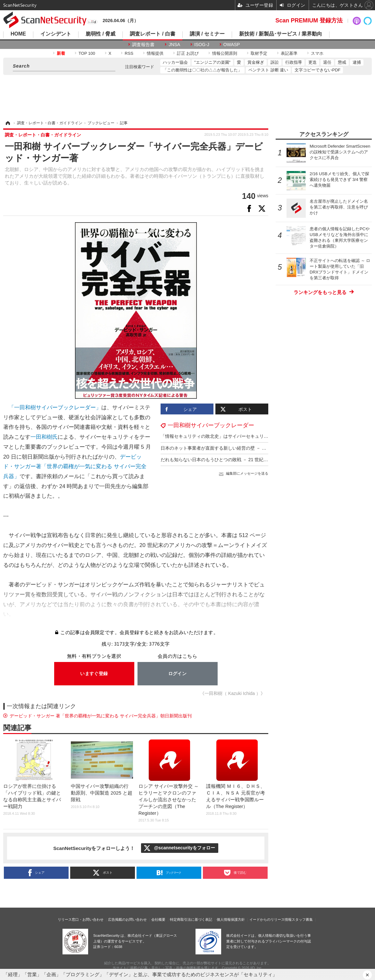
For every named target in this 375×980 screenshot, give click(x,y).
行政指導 (294, 62)
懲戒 (342, 62)
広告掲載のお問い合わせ (127, 919)
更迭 (312, 62)
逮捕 (357, 62)
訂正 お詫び (188, 53)
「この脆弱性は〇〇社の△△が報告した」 (202, 70)
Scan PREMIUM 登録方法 (309, 20)
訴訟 (275, 62)
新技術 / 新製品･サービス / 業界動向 (281, 34)
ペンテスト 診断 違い (268, 70)
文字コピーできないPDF (317, 70)
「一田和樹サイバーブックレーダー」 (55, 408)
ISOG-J (202, 45)
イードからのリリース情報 (271, 919)
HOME (18, 34)
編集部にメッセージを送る (247, 473)
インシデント (56, 34)
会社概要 (158, 919)
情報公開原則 (225, 53)
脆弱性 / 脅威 (100, 34)
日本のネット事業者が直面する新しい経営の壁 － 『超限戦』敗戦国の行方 (236, 448)
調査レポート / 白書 (152, 34)
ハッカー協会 (175, 62)
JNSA (174, 45)
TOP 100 (87, 53)
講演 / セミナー (207, 34)
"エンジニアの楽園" (212, 62)
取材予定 (259, 53)
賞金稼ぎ (256, 62)
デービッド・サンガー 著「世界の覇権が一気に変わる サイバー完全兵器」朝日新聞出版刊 (101, 716)
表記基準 (289, 53)
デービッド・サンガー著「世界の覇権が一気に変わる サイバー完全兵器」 (75, 467)
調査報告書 (143, 45)
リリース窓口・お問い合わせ (81, 919)
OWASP (232, 45)
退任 (327, 62)
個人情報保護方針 (231, 919)
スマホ (317, 53)
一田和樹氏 (44, 437)
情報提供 (155, 53)
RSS (129, 53)
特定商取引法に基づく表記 (191, 919)
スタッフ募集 (302, 919)
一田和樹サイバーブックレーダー (211, 425)
